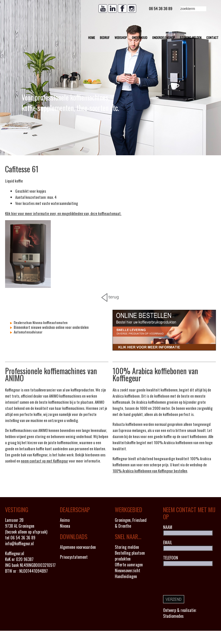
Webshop (121, 38)
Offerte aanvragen (129, 565)
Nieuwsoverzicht (128, 570)
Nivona (65, 526)
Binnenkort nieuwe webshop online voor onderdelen (51, 327)
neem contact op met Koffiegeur (44, 461)
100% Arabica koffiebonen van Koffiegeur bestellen (150, 471)
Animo (65, 520)
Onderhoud (140, 38)
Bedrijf (105, 38)
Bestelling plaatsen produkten (130, 556)
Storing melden (191, 38)
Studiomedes (173, 616)
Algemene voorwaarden (78, 547)
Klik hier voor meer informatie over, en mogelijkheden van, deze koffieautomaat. (63, 213)
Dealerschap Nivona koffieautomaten (40, 323)
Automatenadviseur (28, 332)
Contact (212, 38)
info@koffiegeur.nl (19, 543)
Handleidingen (126, 576)
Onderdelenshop (164, 38)
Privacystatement (74, 557)
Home (92, 38)
